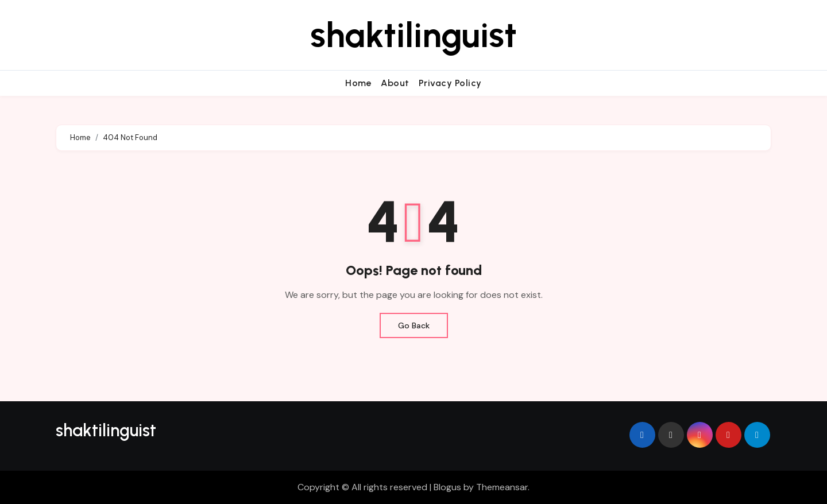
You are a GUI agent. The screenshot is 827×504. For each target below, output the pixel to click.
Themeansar (502, 487)
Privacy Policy (450, 83)
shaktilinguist (413, 35)
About (395, 83)
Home (358, 83)
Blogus (447, 487)
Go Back (414, 325)
